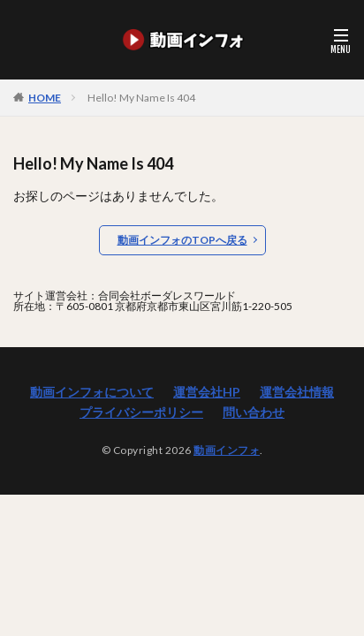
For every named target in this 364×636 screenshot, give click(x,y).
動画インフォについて (92, 392)
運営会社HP (207, 392)
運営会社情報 (297, 392)
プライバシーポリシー (141, 412)
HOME (45, 97)
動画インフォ (227, 450)
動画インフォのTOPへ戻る (182, 240)
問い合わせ (254, 412)
